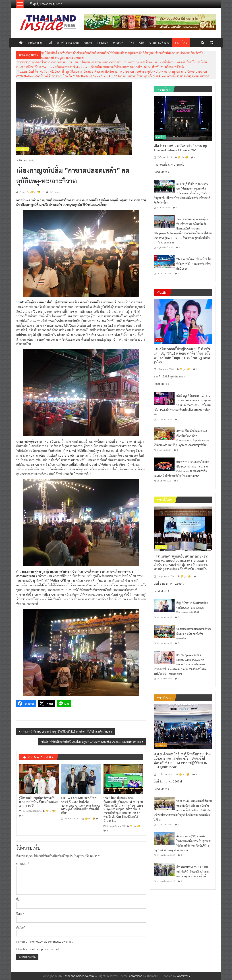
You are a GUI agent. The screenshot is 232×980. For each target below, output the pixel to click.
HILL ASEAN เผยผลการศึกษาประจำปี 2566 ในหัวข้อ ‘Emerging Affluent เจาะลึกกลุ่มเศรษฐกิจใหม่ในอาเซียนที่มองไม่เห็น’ (81, 805)
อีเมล (20, 914)
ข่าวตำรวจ (161, 745)
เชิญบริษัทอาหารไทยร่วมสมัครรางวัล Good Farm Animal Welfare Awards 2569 (192, 608)
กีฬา (131, 42)
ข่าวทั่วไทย (181, 42)
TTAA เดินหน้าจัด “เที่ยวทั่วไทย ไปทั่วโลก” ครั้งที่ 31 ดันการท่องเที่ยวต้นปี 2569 (193, 264)
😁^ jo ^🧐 (50, 811)
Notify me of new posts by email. (40, 949)
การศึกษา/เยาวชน (68, 42)
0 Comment (53, 192)
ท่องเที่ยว (102, 42)
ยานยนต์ (118, 42)
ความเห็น (23, 863)
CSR (142, 42)
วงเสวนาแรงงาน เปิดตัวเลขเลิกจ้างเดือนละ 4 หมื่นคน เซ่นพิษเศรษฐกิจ (194, 634)
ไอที (50, 42)
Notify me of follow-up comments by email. (46, 941)
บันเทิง (88, 42)
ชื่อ (19, 900)
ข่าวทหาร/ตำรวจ (159, 42)
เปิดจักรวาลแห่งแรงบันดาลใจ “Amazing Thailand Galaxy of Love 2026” (180, 148)
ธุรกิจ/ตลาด (35, 42)
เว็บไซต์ (21, 928)
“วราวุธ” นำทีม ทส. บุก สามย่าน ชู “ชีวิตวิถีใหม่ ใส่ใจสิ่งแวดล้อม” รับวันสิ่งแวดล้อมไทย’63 (66, 731)
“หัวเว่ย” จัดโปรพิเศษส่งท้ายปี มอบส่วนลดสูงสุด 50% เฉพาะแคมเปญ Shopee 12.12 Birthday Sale (91, 742)
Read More (161, 172)
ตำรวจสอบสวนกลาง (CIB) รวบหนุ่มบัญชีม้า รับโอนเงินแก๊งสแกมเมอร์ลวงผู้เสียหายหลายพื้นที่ (193, 872)
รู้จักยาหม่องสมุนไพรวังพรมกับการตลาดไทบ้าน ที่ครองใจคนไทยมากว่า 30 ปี (39, 802)
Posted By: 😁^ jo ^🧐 (30, 192)
